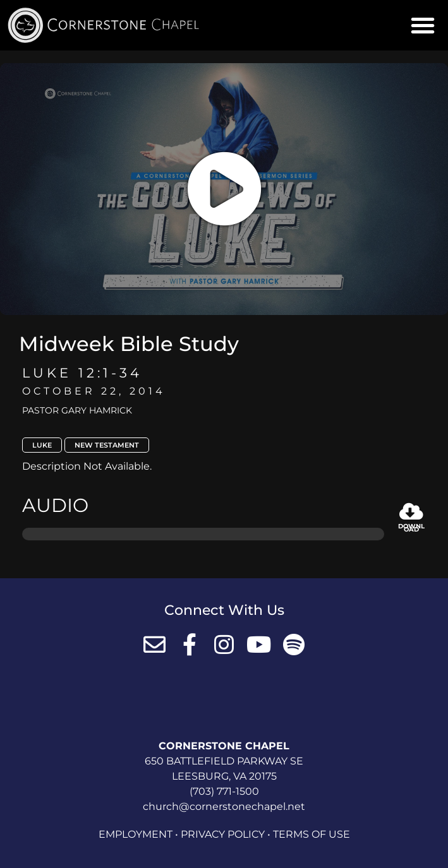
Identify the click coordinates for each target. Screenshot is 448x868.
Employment (136, 834)
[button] (423, 25)
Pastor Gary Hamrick (77, 410)
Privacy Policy (223, 834)
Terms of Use (312, 834)
